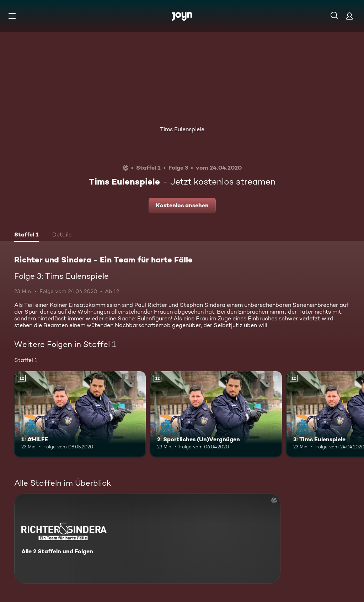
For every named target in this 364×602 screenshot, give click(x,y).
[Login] (349, 16)
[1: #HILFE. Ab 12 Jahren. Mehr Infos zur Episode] (80, 414)
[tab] (26, 235)
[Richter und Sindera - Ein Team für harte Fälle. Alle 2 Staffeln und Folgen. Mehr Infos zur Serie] (147, 539)
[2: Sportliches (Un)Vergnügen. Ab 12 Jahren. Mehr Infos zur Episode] (216, 414)
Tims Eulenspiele (182, 129)
